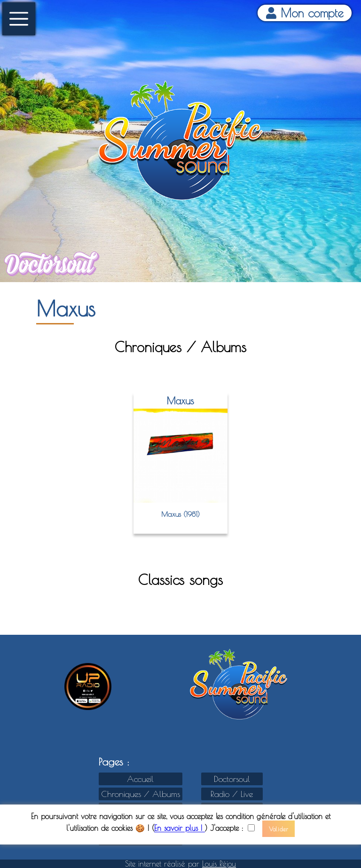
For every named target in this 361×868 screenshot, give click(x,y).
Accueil (140, 779)
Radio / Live (232, 794)
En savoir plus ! (180, 829)
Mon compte (305, 13)
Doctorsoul (232, 779)
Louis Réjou (219, 864)
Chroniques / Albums (141, 794)
